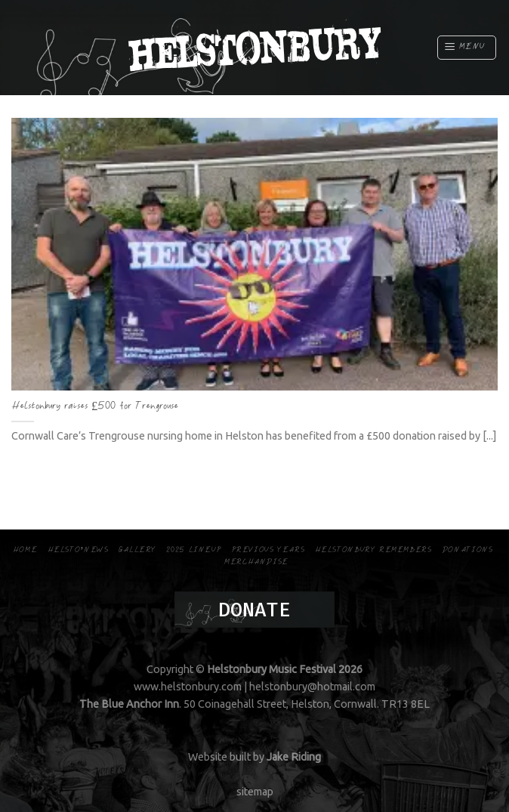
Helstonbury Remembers (373, 550)
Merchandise (256, 562)
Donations (467, 550)
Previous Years (268, 550)
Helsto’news (78, 550)
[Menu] (467, 48)
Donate (254, 610)
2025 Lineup (194, 550)
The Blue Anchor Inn (129, 704)
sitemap (255, 792)
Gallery (137, 550)
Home (25, 550)
